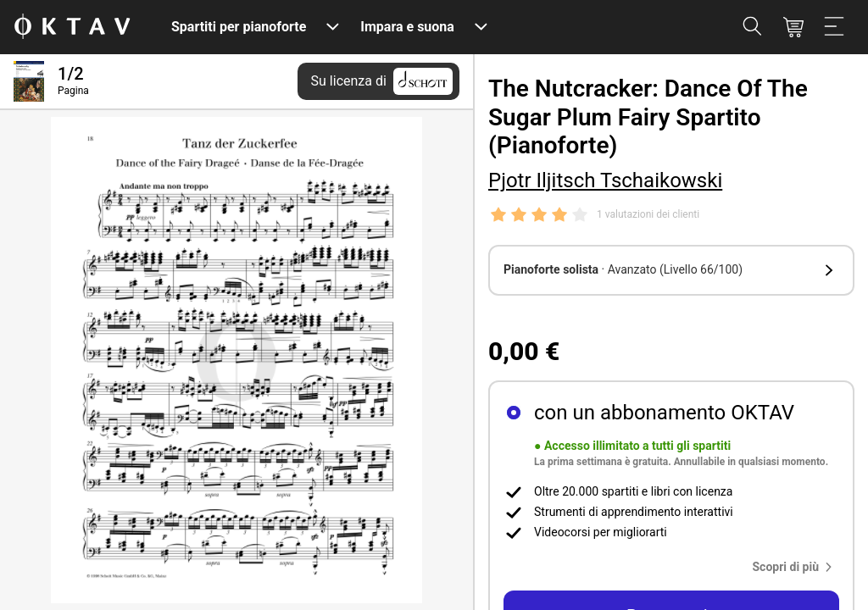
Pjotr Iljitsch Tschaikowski (605, 180)
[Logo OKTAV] (72, 28)
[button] (671, 270)
